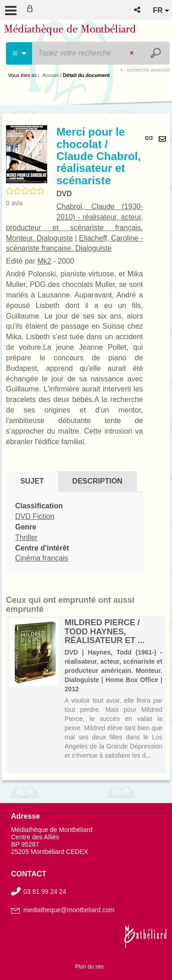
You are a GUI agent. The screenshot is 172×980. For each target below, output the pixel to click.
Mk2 (44, 261)
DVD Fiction (35, 516)
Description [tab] (97, 481)
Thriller (26, 537)
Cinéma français (42, 558)
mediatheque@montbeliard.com (69, 910)
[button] (138, 10)
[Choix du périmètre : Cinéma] (19, 53)
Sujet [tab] (32, 481)
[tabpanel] (75, 532)
